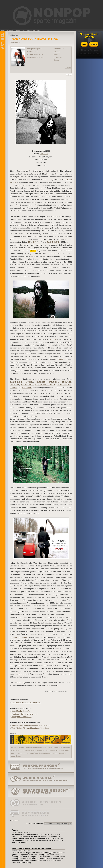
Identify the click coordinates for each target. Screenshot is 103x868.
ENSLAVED (67, 382)
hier (47, 685)
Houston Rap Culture (19, 637)
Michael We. (50, 691)
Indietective (58, 57)
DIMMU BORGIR (64, 385)
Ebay (56, 54)
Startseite (17, 30)
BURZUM (53, 339)
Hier (84, 44)
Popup (94, 44)
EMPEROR (41, 382)
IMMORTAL (15, 385)
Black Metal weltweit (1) (21, 711)
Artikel (24, 30)
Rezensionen (31, 30)
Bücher (39, 30)
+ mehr (68, 68)
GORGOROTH (27, 385)
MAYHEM (32, 242)
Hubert (15, 832)
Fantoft (60, 359)
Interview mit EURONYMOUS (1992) (26, 702)
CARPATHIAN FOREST (45, 385)
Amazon (40, 57)
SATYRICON (54, 382)
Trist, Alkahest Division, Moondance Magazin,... (30, 728)
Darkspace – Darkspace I (21, 717)
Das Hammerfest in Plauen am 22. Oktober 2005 (31, 725)
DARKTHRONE (53, 242)
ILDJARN (14, 388)
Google (56, 60)
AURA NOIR (27, 388)
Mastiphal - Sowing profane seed (24, 714)
